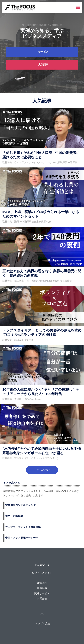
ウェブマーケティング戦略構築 (23, 527)
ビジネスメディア (42, 572)
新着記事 (42, 588)
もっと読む (43, 470)
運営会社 (42, 583)
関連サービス (42, 593)
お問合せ (42, 599)
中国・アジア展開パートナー (22, 538)
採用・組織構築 (14, 516)
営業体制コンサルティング (20, 505)
